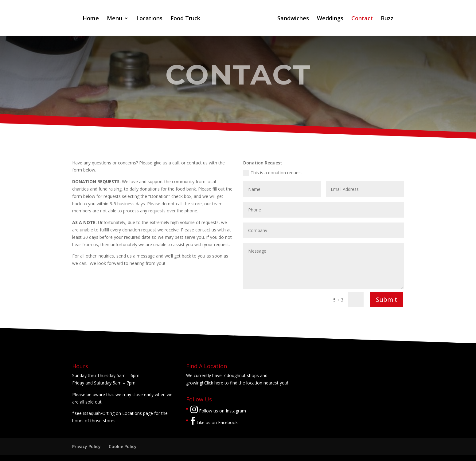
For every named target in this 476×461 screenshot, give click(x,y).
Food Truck (185, 19)
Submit (386, 299)
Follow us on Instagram (218, 411)
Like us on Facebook (214, 422)
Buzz (387, 19)
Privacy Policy (86, 446)
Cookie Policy (123, 446)
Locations (149, 19)
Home (91, 19)
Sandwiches (293, 19)
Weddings (330, 19)
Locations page (138, 413)
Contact (362, 19)
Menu (115, 19)
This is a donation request (273, 173)
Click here (214, 383)
